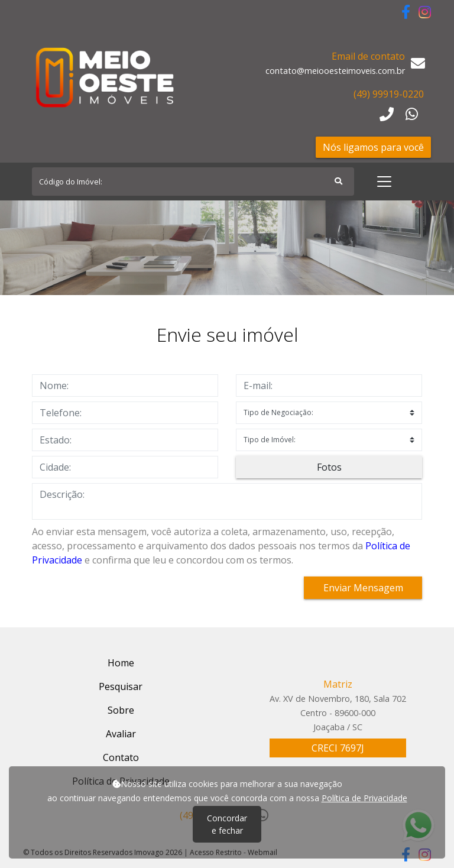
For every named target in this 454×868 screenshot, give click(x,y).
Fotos (329, 467)
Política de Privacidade (364, 798)
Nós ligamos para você (373, 147)
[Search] (193, 182)
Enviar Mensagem (363, 588)
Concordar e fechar (227, 824)
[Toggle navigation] (384, 182)
